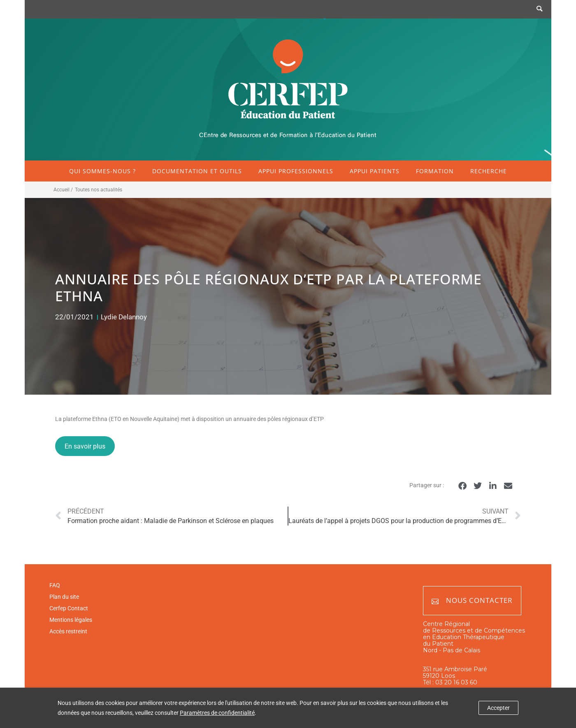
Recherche (489, 171)
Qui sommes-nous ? (102, 171)
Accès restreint (68, 631)
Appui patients (375, 171)
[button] (462, 486)
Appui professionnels (296, 171)
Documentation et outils (197, 171)
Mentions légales (71, 620)
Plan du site (64, 597)
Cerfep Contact (69, 608)
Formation (435, 171)
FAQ (55, 585)
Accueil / (63, 190)
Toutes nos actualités (99, 190)
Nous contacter (472, 601)
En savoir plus (85, 446)
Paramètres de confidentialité (217, 713)
